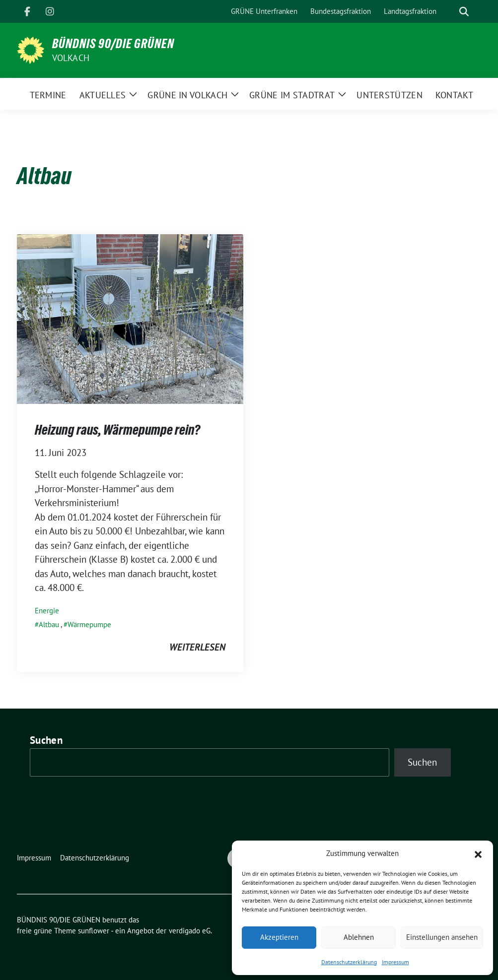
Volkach (71, 58)
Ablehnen (359, 937)
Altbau (49, 624)
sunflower (94, 931)
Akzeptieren (279, 937)
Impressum (395, 962)
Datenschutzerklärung (349, 962)
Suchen (46, 740)
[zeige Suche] (464, 12)
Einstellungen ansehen (442, 937)
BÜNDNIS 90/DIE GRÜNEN (113, 44)
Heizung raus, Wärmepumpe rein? (117, 430)
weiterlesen (197, 647)
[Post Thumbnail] (130, 318)
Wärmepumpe (89, 624)
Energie (47, 611)
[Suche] (450, 12)
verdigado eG (190, 931)
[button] (478, 853)
